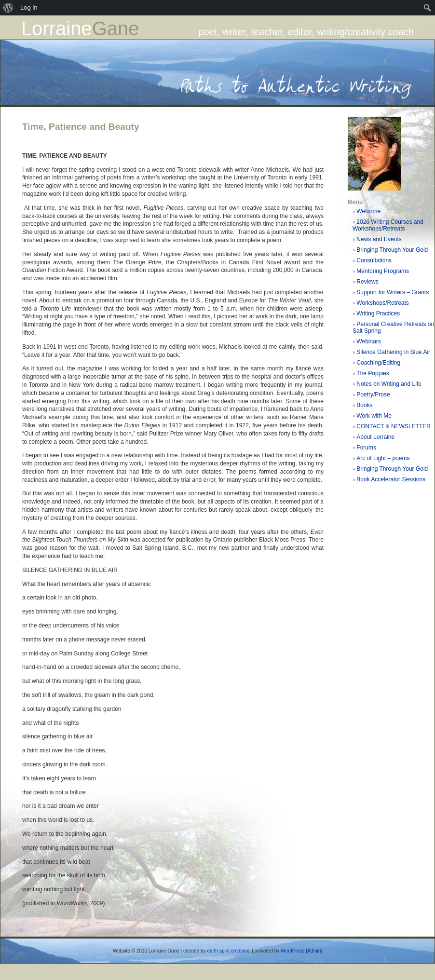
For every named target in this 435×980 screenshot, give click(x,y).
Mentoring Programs (383, 271)
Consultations (374, 260)
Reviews (367, 282)
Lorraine (57, 28)
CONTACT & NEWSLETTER (394, 426)
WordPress (292, 951)
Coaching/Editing (378, 363)
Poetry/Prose (373, 395)
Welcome (368, 211)
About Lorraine (375, 437)
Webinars (368, 341)
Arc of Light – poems (383, 458)
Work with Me (374, 416)
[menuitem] (8, 8)
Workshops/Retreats (383, 303)
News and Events (379, 239)
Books (364, 405)
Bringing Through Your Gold (392, 250)
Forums (366, 448)
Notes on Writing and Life (389, 384)
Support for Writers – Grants (393, 292)
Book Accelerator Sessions (391, 479)
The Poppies (373, 373)
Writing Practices (378, 313)
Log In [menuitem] (29, 7)
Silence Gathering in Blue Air (393, 352)
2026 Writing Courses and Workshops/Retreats (388, 225)
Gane (116, 28)
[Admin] (314, 951)
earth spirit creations (229, 951)
